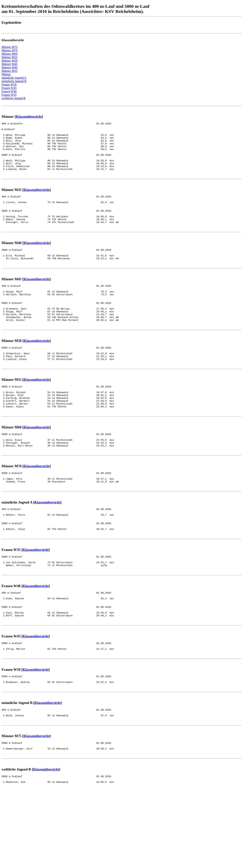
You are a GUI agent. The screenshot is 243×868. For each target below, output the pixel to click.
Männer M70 (9, 50)
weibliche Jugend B (13, 98)
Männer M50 (9, 61)
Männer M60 (9, 54)
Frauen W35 (9, 95)
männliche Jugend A (14, 78)
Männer (6, 74)
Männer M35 (9, 71)
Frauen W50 (9, 84)
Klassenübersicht (29, 117)
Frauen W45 (9, 88)
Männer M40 (9, 67)
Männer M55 (9, 57)
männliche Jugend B (14, 81)
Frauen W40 (9, 91)
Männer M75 (9, 47)
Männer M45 (9, 64)
